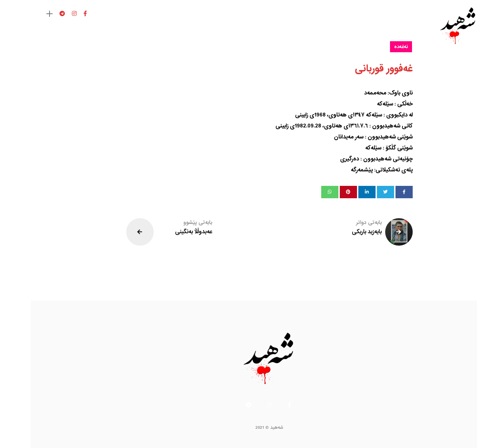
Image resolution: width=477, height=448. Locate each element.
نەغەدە (370, 47)
